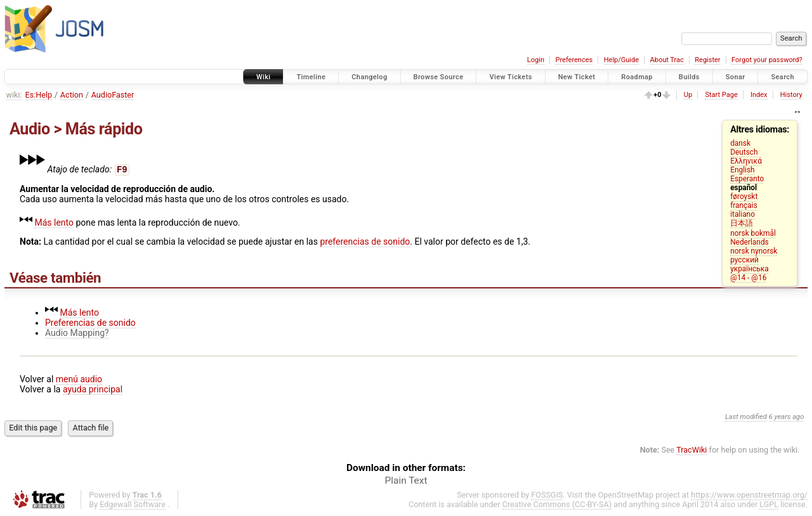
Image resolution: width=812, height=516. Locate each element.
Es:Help (39, 95)
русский (744, 260)
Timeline (311, 77)
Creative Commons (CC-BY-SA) (557, 504)
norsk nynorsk (754, 251)
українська (750, 269)
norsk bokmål (753, 233)
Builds (689, 77)
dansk (740, 143)
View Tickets (510, 77)
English (742, 170)
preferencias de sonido (365, 242)
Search (783, 77)
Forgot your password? (767, 60)
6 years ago (787, 417)
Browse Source (439, 77)
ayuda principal (93, 389)
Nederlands (750, 242)
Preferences (574, 60)
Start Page (721, 95)
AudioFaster (113, 95)
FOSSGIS (547, 495)
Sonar (736, 77)
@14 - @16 (748, 278)
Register (707, 60)
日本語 (742, 223)
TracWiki (691, 450)
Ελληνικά (746, 161)
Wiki (264, 77)
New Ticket (577, 77)
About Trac (667, 60)
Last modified (746, 417)
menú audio (79, 379)
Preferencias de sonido (90, 323)
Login (536, 60)
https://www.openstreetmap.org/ (749, 495)
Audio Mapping (75, 333)
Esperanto (747, 179)
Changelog (369, 77)
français (744, 205)
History (791, 95)
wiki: (14, 95)
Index (759, 95)
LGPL (769, 504)
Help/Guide (621, 60)
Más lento (54, 223)
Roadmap (637, 77)
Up (688, 95)
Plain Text (406, 481)
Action (72, 95)
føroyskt (744, 197)
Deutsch (744, 152)
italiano (743, 214)
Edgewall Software (133, 504)
